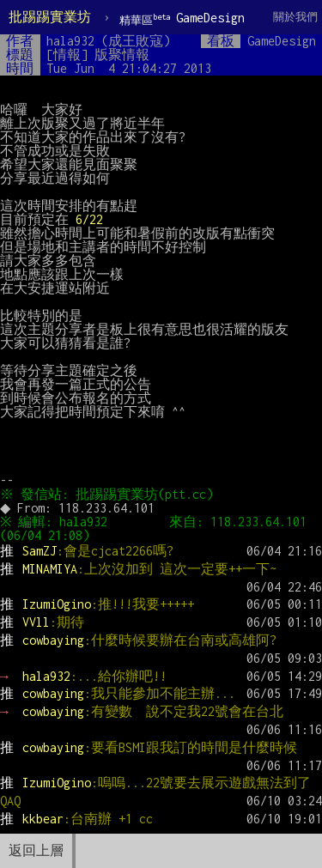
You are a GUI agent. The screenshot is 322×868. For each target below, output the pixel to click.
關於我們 (295, 17)
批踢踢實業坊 (50, 17)
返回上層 (36, 850)
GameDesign (182, 18)
